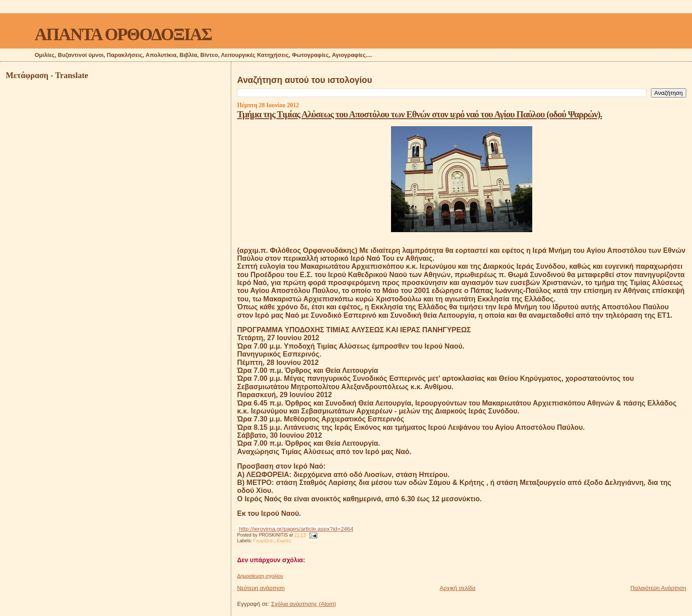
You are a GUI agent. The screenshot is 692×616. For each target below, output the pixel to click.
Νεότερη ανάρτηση (261, 588)
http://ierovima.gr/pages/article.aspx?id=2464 (296, 529)
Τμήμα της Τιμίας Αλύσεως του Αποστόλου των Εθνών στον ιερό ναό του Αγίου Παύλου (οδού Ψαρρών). (419, 114)
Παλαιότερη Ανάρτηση (658, 588)
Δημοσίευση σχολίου (260, 576)
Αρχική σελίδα (457, 588)
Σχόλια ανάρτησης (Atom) (303, 604)
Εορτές (284, 541)
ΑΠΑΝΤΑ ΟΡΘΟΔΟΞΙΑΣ (123, 34)
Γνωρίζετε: (264, 541)
